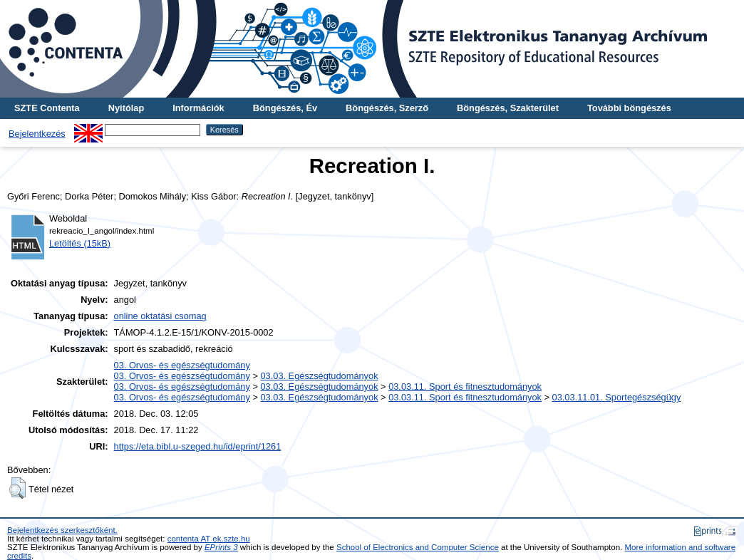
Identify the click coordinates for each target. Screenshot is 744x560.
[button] (17, 488)
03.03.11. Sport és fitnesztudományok (465, 387)
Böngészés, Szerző (387, 108)
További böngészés (629, 108)
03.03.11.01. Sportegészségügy (617, 397)
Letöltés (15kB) (80, 243)
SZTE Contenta (47, 108)
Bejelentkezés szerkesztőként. (62, 530)
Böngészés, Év (285, 108)
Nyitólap (126, 108)
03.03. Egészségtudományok (319, 376)
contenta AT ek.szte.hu (209, 539)
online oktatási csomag (160, 316)
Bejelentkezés (37, 134)
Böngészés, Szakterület (508, 108)
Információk (198, 108)
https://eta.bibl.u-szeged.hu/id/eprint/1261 (198, 446)
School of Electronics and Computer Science (418, 547)
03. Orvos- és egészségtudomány (182, 365)
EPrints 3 (221, 547)
